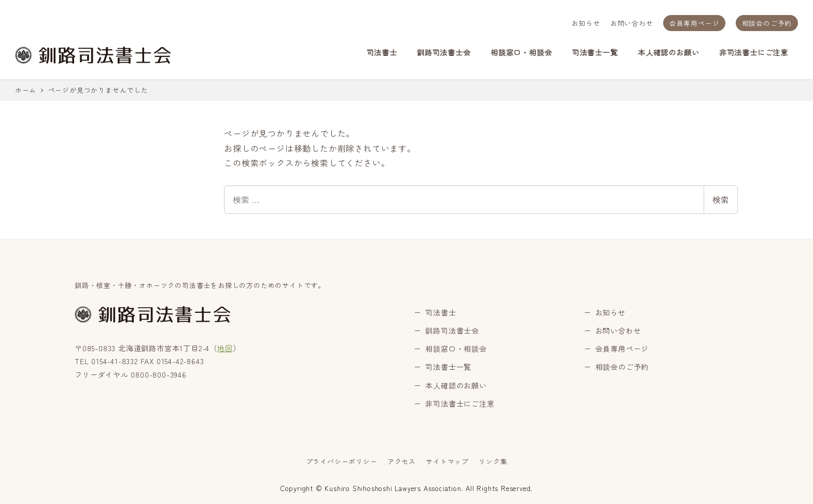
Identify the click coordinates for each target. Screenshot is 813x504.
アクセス (402, 461)
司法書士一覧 (448, 367)
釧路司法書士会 (452, 330)
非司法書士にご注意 (460, 404)
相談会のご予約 (767, 23)
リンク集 (493, 461)
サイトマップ (447, 461)
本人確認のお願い (456, 385)
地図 (225, 348)
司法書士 (440, 312)
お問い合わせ (632, 23)
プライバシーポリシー (342, 461)
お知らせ (586, 23)
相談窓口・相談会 (456, 349)
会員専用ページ (695, 23)
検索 (721, 199)
